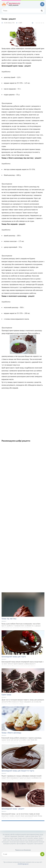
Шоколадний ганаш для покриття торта (18, 771)
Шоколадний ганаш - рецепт (13, 809)
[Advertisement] (23, 413)
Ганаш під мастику (9, 619)
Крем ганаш (6, 695)
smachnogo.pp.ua (23, 864)
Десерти (4, 621)
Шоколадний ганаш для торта (14, 657)
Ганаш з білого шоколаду (11, 733)
